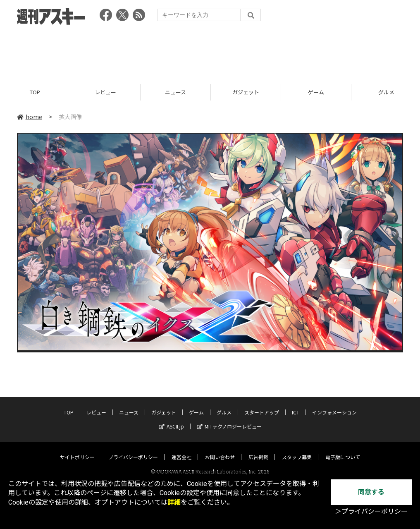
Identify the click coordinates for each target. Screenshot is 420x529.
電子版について (343, 449)
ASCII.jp (171, 419)
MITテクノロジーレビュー (229, 419)
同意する (371, 492)
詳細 (174, 502)
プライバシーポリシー (133, 449)
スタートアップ (262, 405)
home (30, 117)
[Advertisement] (210, 52)
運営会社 (181, 449)
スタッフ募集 (297, 449)
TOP (35, 92)
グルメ (224, 405)
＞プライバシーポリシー (371, 511)
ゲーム (316, 92)
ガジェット (246, 92)
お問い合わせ (220, 449)
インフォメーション (334, 405)
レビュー (105, 92)
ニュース (175, 92)
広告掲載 (258, 449)
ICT (296, 405)
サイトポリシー (77, 449)
